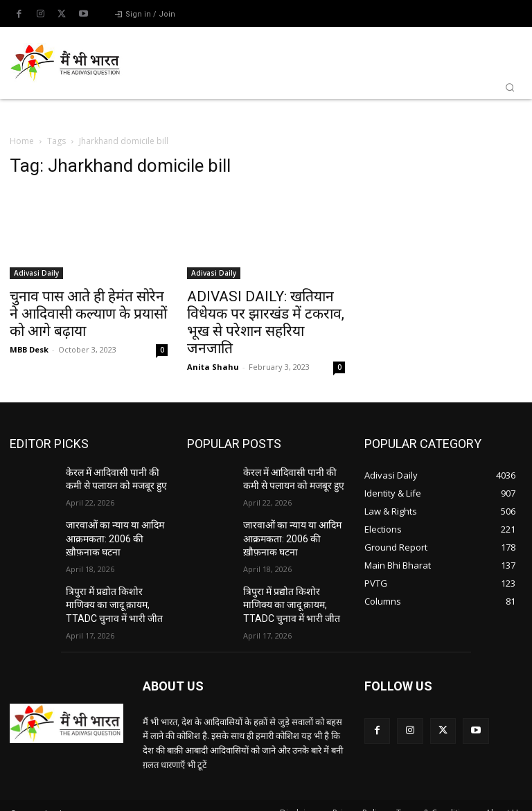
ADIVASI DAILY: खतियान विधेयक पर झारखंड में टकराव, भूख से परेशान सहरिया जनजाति (266, 322)
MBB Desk (29, 349)
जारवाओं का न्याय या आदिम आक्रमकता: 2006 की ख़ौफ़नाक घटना (114, 532)
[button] (510, 87)
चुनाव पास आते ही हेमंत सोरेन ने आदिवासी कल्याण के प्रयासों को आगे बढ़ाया (88, 314)
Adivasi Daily (36, 273)
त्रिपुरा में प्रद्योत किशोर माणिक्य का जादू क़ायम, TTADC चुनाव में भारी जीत (116, 593)
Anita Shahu (213, 367)
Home (22, 141)
